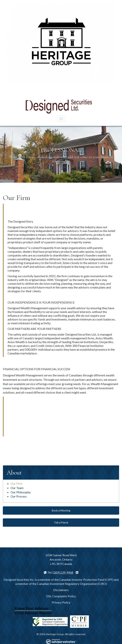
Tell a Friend (61, 522)
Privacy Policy (61, 602)
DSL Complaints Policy (61, 596)
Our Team (17, 488)
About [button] (14, 473)
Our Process (19, 496)
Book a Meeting (61, 510)
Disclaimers (61, 590)
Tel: (48, 572)
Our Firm (16, 483)
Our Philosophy (21, 492)
